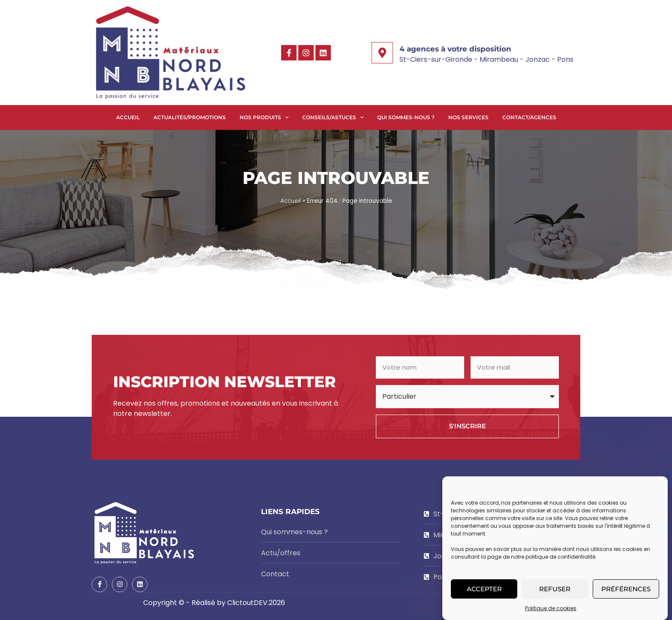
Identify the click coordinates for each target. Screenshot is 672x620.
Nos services (468, 117)
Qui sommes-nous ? (406, 117)
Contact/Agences (529, 117)
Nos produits (264, 117)
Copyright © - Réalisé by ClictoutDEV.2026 (214, 603)
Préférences (626, 590)
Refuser (555, 590)
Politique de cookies (551, 609)
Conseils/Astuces (333, 117)
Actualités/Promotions (190, 117)
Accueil (128, 117)
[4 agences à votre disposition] (382, 53)
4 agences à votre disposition (455, 49)
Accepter (484, 590)
